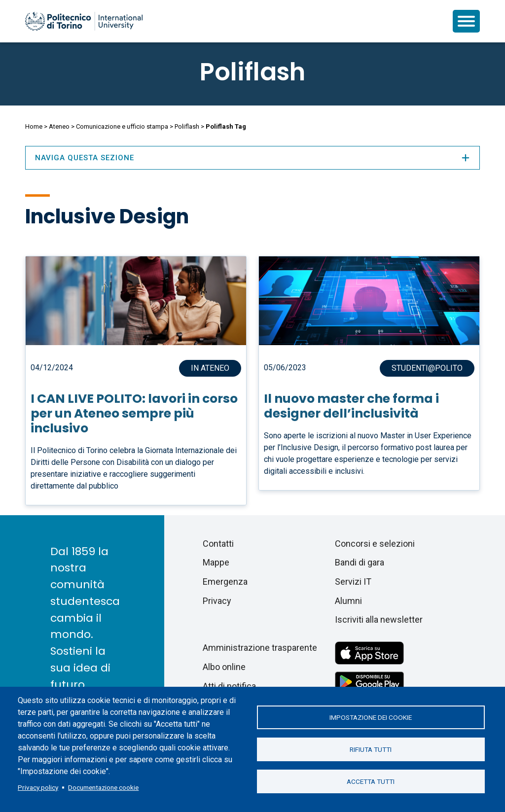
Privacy (217, 601)
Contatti (218, 544)
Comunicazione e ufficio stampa (122, 126)
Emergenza (225, 582)
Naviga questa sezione (252, 158)
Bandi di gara (360, 562)
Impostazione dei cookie (371, 717)
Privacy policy (38, 787)
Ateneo (59, 126)
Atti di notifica (229, 686)
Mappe (216, 562)
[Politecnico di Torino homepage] (84, 21)
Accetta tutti (371, 781)
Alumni (348, 601)
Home (34, 126)
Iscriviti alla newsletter (379, 619)
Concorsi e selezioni (375, 544)
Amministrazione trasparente (260, 648)
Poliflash (252, 72)
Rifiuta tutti (371, 749)
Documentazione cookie (103, 787)
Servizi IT (353, 582)
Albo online (224, 667)
